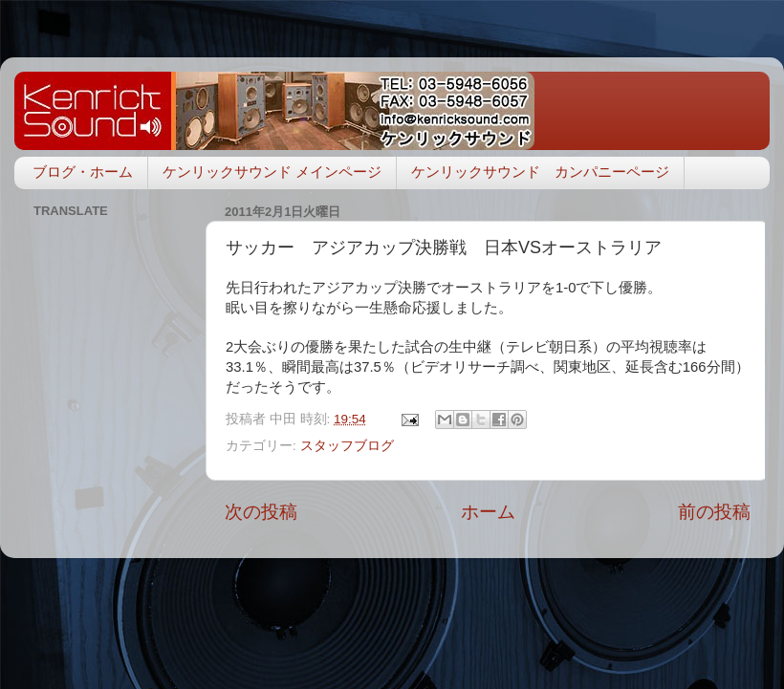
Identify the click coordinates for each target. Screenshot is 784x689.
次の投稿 (261, 512)
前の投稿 (714, 512)
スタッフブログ (347, 446)
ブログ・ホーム (83, 172)
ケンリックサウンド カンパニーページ (540, 172)
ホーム (488, 512)
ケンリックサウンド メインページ (272, 172)
